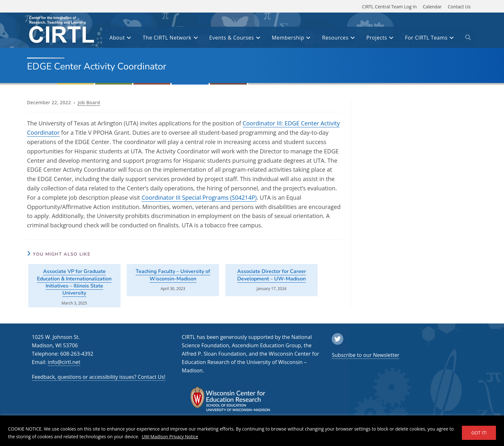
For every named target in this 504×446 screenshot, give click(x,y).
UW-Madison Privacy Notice (171, 437)
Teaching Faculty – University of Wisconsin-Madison (173, 275)
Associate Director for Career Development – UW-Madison (272, 275)
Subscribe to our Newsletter (365, 355)
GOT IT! (479, 433)
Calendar (432, 7)
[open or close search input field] (468, 39)
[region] (252, 431)
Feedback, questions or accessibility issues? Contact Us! (99, 377)
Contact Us (459, 7)
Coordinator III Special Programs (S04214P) (199, 197)
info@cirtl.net (64, 362)
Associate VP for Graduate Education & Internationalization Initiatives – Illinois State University (74, 282)
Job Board (89, 102)
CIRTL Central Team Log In (389, 7)
